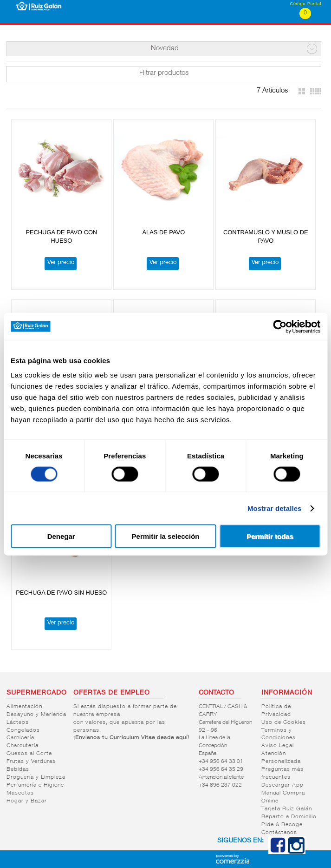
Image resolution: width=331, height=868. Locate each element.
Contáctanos (279, 833)
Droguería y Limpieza (36, 777)
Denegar (61, 536)
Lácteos (18, 722)
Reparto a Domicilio (289, 817)
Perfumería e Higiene (35, 785)
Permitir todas (270, 536)
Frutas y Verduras (31, 762)
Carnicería (20, 738)
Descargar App (282, 785)
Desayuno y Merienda (36, 715)
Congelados (23, 730)
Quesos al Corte (29, 754)
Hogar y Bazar (27, 801)
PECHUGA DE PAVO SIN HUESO (61, 593)
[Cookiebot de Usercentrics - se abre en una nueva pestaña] (280, 326)
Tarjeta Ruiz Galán (287, 809)
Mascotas (20, 793)
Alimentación (24, 707)
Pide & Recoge (282, 825)
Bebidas (18, 769)
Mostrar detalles (275, 508)
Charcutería (23, 746)
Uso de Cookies (284, 722)
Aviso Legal (278, 746)
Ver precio (61, 263)
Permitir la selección (166, 536)
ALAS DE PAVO (163, 232)
